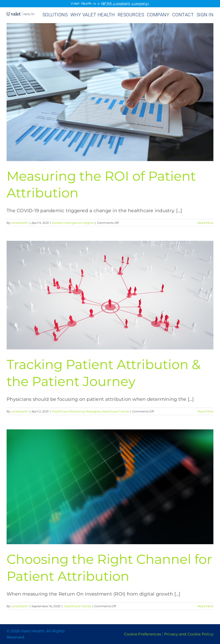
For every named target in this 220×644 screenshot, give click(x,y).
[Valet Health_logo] (20, 14)
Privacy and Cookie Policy (189, 634)
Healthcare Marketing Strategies (76, 411)
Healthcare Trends (115, 411)
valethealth (20, 223)
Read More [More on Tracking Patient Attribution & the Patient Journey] (205, 411)
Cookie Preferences (143, 634)
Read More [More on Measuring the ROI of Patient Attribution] (205, 223)
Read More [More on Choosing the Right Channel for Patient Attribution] (205, 606)
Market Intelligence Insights (73, 223)
